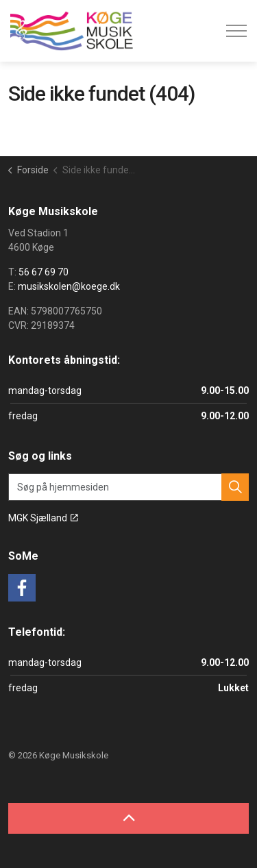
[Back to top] (128, 818)
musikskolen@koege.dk (69, 286)
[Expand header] (236, 31)
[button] (235, 487)
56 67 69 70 (44, 272)
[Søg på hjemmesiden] (128, 487)
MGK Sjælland (43, 518)
